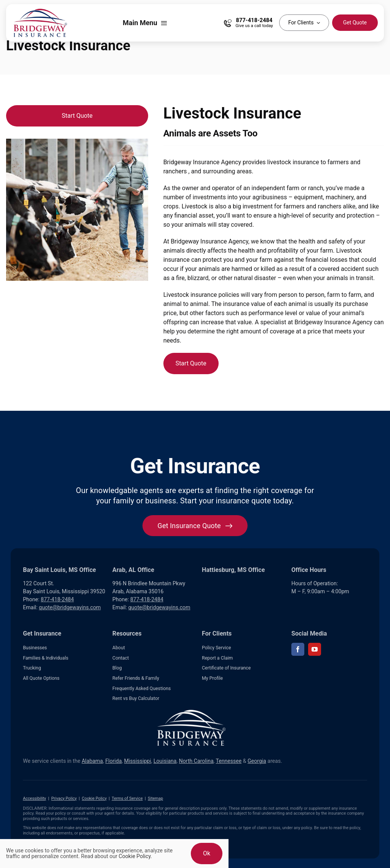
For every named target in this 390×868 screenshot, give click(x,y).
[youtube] (315, 649)
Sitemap (155, 798)
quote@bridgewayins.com (70, 607)
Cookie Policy (94, 798)
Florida (114, 761)
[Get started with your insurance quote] (195, 526)
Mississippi (138, 761)
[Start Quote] (77, 116)
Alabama (92, 761)
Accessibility (34, 798)
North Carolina (196, 761)
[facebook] (298, 649)
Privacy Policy (64, 798)
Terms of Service (127, 798)
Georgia (257, 761)
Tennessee (229, 761)
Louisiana (165, 761)
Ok (207, 853)
